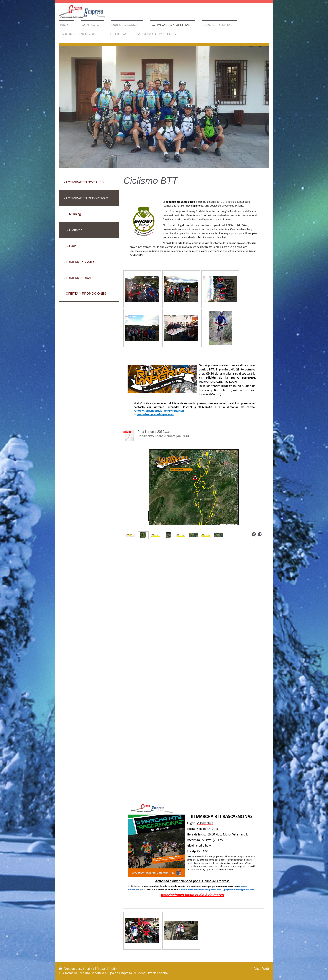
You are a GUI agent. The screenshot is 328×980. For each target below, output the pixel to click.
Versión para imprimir (77, 969)
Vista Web (262, 969)
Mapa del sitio (107, 969)
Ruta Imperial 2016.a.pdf (155, 432)
